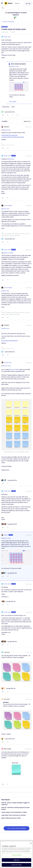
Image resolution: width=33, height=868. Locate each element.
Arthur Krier (7, 37)
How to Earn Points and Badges (16, 828)
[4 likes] (9, 573)
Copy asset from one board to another (14, 815)
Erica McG (7, 699)
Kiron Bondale (8, 206)
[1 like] (8, 112)
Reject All (16, 860)
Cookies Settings (16, 855)
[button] (2, 4)
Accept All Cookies (16, 865)
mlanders (7, 127)
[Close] (31, 843)
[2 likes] (8, 601)
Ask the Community (8, 22)
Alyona (6, 535)
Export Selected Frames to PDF (11, 818)
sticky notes (6, 107)
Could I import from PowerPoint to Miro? (14, 812)
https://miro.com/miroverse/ (10, 340)
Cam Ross (7, 652)
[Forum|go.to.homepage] (12, 3)
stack (13, 107)
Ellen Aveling (7, 749)
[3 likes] (9, 480)
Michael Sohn (8, 362)
